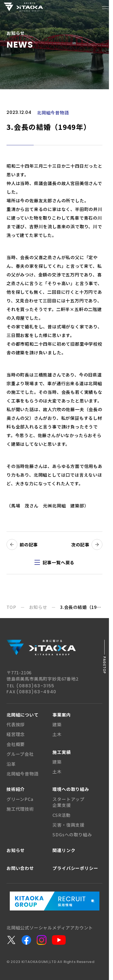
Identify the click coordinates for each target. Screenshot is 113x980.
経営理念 (16, 734)
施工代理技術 (20, 809)
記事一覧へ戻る (59, 562)
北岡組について (23, 715)
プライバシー (75, 868)
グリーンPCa (20, 799)
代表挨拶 (16, 724)
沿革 (11, 764)
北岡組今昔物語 (23, 774)
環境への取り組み (71, 789)
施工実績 (62, 752)
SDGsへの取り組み (72, 834)
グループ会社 (20, 754)
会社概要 (16, 744)
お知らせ (16, 850)
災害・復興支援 (68, 825)
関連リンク (64, 850)
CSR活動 (61, 815)
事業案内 (62, 715)
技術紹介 (16, 789)
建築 (57, 724)
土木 (57, 734)
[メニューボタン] (105, 8)
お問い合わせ (20, 868)
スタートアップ (68, 802)
